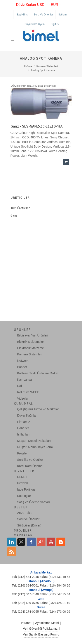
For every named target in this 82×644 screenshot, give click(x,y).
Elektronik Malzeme (31, 348)
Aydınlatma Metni (47, 623)
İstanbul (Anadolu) (41, 581)
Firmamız (24, 422)
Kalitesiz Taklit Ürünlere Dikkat (38, 373)
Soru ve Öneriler (43, 15)
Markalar (23, 535)
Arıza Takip (25, 513)
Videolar (23, 399)
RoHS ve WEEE (28, 392)
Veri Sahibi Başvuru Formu (41, 634)
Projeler (23, 453)
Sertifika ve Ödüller (30, 460)
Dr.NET (22, 477)
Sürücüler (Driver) (29, 525)
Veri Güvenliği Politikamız (40, 629)
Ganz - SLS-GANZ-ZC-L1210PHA (37, 126)
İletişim (62, 15)
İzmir (41, 599)
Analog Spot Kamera (43, 70)
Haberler (23, 428)
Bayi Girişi (22, 15)
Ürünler (28, 66)
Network (23, 361)
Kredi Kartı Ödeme (30, 466)
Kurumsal (24, 404)
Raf (20, 386)
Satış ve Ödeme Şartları (34, 502)
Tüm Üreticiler (20, 208)
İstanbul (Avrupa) (41, 590)
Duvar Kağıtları (27, 415)
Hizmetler (24, 471)
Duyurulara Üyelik (35, 24)
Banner (22, 367)
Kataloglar (24, 496)
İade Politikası (27, 489)
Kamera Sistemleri (47, 66)
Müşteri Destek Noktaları (34, 441)
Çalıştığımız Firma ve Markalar (38, 409)
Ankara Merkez (41, 572)
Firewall (23, 483)
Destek (21, 507)
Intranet (26, 623)
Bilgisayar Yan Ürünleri (33, 335)
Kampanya (25, 380)
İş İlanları (24, 434)
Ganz (14, 215)
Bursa (41, 607)
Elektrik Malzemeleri (31, 342)
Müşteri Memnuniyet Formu (36, 447)
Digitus (55, 24)
